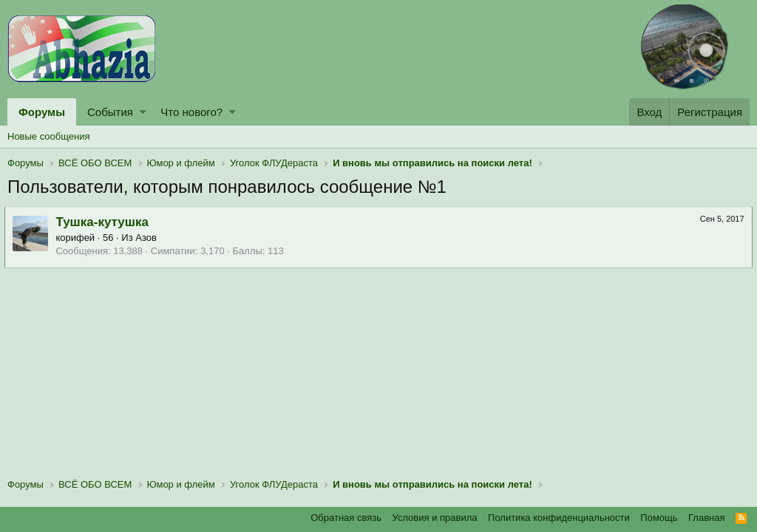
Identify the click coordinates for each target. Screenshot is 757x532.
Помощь (659, 518)
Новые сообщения (49, 136)
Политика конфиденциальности (559, 518)
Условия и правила (435, 518)
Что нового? (191, 112)
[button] (143, 112)
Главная (706, 518)
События (110, 112)
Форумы (42, 112)
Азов (149, 238)
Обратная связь (346, 518)
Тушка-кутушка (105, 222)
